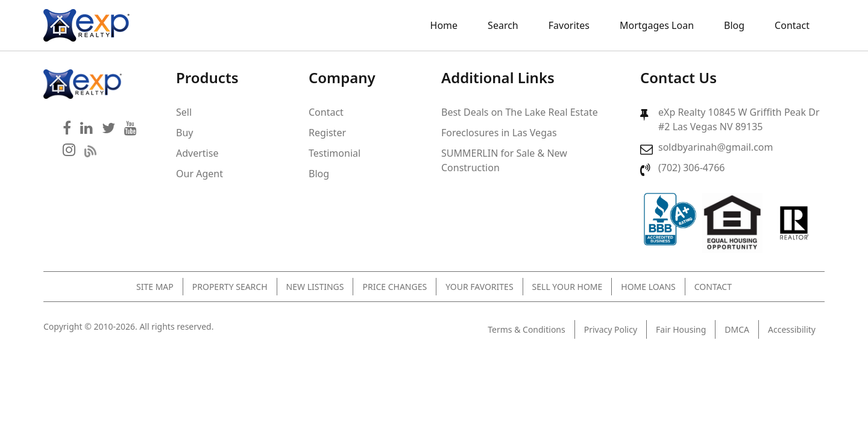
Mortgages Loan (657, 25)
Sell (184, 112)
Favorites (569, 25)
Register (327, 133)
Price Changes (395, 287)
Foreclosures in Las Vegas (499, 133)
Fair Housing (681, 329)
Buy (184, 133)
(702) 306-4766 (691, 168)
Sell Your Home (568, 287)
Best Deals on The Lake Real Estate (520, 112)
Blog (734, 25)
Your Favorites (479, 287)
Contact (792, 25)
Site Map (155, 287)
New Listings (315, 287)
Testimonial (335, 153)
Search (503, 25)
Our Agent (200, 174)
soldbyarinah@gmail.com (715, 147)
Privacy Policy (611, 329)
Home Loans (648, 287)
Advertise (197, 153)
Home (444, 25)
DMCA (737, 329)
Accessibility (792, 329)
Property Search (230, 287)
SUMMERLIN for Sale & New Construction (504, 160)
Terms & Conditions (527, 329)
